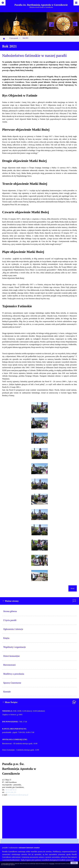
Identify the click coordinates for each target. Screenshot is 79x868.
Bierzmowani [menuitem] (9, 665)
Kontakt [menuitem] (7, 692)
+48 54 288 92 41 (11, 790)
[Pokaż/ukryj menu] (76, 3)
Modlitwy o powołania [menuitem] (14, 674)
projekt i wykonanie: (21, 848)
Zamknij (74, 863)
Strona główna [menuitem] (10, 611)
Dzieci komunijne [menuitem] (11, 656)
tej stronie (52, 864)
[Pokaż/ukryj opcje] (3, 3)
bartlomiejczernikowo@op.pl (18, 795)
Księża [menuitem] (6, 638)
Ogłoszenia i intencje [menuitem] (13, 629)
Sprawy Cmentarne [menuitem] (12, 683)
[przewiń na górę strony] (39, 841)
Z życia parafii (15, 38)
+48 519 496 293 (11, 792)
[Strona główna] (4, 39)
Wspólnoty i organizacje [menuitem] (15, 647)
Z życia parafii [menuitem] (10, 620)
